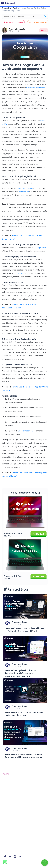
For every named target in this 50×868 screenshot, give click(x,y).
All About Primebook (13, 22)
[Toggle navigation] (47, 3)
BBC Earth (20, 273)
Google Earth (41, 248)
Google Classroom (25, 431)
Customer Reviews (38, 22)
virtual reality (23, 192)
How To (12, 8)
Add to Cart (39, 534)
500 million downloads (36, 88)
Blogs (4, 8)
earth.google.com (25, 188)
